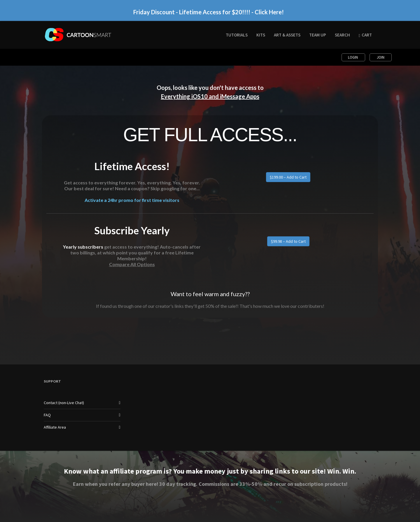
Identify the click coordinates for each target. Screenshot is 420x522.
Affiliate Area (55, 427)
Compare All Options (132, 264)
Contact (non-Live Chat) (64, 403)
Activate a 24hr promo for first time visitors (132, 200)
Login (353, 57)
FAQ (47, 415)
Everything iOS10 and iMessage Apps (210, 96)
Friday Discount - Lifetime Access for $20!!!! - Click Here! (209, 12)
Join (381, 57)
